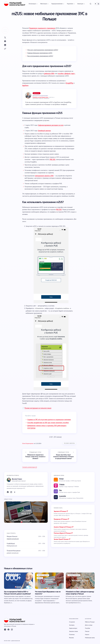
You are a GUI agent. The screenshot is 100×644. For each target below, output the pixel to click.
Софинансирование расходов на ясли (51, 125)
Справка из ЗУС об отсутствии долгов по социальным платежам (49, 420)
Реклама (71, 638)
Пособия (88, 628)
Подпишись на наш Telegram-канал (40, 97)
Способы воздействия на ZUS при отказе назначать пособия (48, 423)
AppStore (25, 85)
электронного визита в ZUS (44, 176)
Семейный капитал (44, 131)
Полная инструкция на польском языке (38, 408)
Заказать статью (73, 631)
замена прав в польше (61, 539)
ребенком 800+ (49, 73)
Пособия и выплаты (69, 443)
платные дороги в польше (62, 533)
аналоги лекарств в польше (63, 527)
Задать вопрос (73, 628)
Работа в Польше (90, 622)
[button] (91, 4)
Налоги (87, 634)
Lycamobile (63, 496)
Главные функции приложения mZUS (40, 53)
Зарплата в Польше (60, 511)
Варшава (40, 578)
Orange (61, 479)
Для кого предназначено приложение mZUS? (43, 50)
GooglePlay (70, 83)
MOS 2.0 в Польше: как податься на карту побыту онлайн (25, 520)
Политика (72, 634)
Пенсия (87, 631)
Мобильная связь (90, 638)
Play (60, 490)
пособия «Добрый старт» (66, 73)
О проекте (72, 622)
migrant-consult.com (13, 539)
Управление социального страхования (42, 28)
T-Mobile (62, 484)
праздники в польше (60, 519)
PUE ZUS (52, 159)
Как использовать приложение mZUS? (40, 56)
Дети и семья (89, 625)
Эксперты (72, 625)
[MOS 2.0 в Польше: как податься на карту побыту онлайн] (26, 512)
